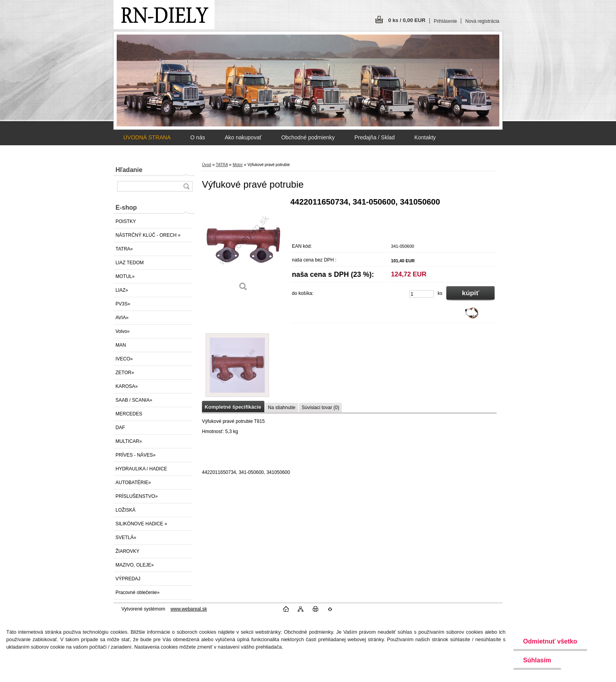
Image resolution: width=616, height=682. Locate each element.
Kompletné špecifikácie (233, 407)
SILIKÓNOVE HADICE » (141, 524)
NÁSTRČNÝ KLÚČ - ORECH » (148, 235)
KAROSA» (127, 386)
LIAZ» (122, 290)
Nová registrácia (482, 21)
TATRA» (124, 249)
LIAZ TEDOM (130, 263)
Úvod (206, 165)
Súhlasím (537, 660)
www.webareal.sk (189, 609)
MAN (121, 345)
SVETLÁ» (126, 538)
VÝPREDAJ (128, 579)
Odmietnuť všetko (550, 641)
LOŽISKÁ (126, 510)
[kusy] (422, 294)
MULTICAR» (129, 441)
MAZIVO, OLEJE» (135, 565)
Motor (238, 165)
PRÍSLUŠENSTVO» (137, 496)
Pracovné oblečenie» (137, 592)
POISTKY (126, 221)
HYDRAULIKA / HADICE (141, 469)
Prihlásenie (445, 21)
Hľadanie (129, 170)
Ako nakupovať (243, 137)
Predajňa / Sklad (375, 137)
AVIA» (122, 318)
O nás (198, 137)
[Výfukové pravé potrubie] (243, 247)
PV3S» (123, 304)
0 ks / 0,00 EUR (407, 20)
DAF (120, 428)
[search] (186, 186)
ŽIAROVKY (127, 551)
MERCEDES (129, 414)
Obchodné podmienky (308, 137)
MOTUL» (125, 276)
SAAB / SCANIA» (134, 400)
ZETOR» (125, 373)
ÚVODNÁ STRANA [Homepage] (147, 137)
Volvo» (123, 331)
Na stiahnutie (282, 408)
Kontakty (425, 137)
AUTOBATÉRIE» (133, 483)
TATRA (222, 165)
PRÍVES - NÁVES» (136, 455)
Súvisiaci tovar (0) (320, 408)
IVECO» (124, 359)
